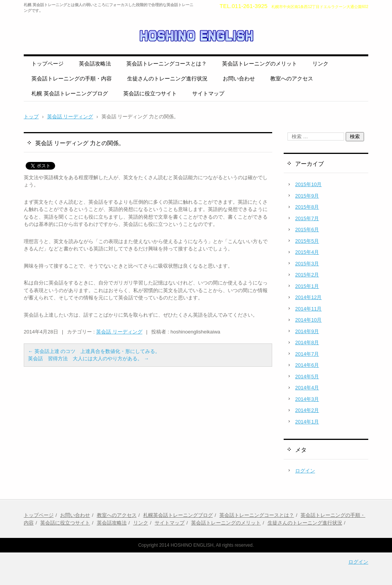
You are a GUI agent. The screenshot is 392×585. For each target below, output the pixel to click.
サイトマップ (208, 93)
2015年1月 (307, 286)
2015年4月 (307, 252)
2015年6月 (307, 230)
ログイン (305, 471)
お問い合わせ (239, 78)
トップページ (47, 64)
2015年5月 (307, 241)
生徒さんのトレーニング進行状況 (167, 78)
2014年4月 (307, 388)
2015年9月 (307, 196)
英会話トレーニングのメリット (260, 64)
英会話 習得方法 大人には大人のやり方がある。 (88, 359)
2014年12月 (308, 297)
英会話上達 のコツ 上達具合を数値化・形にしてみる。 (94, 351)
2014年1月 (307, 422)
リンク (320, 64)
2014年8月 (307, 342)
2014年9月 (307, 331)
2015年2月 (307, 275)
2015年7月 (307, 218)
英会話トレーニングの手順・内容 (72, 78)
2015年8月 (307, 207)
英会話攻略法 (95, 64)
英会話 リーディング (119, 332)
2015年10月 (308, 184)
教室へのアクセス (292, 78)
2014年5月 (307, 377)
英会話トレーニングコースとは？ (167, 64)
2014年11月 (308, 309)
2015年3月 (307, 264)
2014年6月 (307, 365)
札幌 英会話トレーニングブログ (70, 93)
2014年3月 (307, 399)
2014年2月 (307, 410)
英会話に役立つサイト (150, 93)
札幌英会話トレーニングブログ (178, 515)
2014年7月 (307, 354)
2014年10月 (308, 320)
